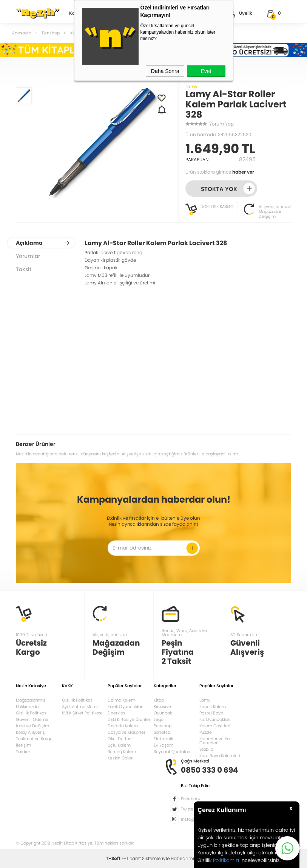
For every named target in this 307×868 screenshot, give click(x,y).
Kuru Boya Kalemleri (220, 756)
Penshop (163, 726)
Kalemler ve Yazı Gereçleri (216, 741)
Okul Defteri (120, 739)
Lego (159, 719)
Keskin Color (120, 758)
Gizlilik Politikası (32, 713)
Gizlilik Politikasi (78, 700)
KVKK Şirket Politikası (82, 713)
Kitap (159, 700)
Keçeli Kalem (213, 707)
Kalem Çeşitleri (215, 726)
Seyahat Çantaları (172, 752)
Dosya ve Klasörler (127, 732)
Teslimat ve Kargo (34, 739)
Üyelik (240, 14)
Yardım (23, 752)
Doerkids (116, 713)
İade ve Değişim (32, 726)
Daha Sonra (165, 71)
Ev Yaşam (164, 745)
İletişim (23, 745)
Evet (206, 71)
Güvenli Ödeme (32, 719)
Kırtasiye (162, 707)
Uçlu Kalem (119, 745)
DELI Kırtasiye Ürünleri (130, 719)
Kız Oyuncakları (215, 719)
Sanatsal (163, 732)
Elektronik (163, 739)
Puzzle (206, 732)
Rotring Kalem (122, 752)
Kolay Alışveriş (30, 732)
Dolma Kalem (121, 700)
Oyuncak (163, 713)
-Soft (114, 858)
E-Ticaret (131, 858)
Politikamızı (226, 860)
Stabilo (206, 749)
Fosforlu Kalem (123, 726)
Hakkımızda (27, 707)
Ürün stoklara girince (220, 172)
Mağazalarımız (31, 700)
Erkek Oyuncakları (126, 707)
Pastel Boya (211, 713)
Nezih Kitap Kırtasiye (38, 13)
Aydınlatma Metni (80, 707)
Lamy (191, 86)
